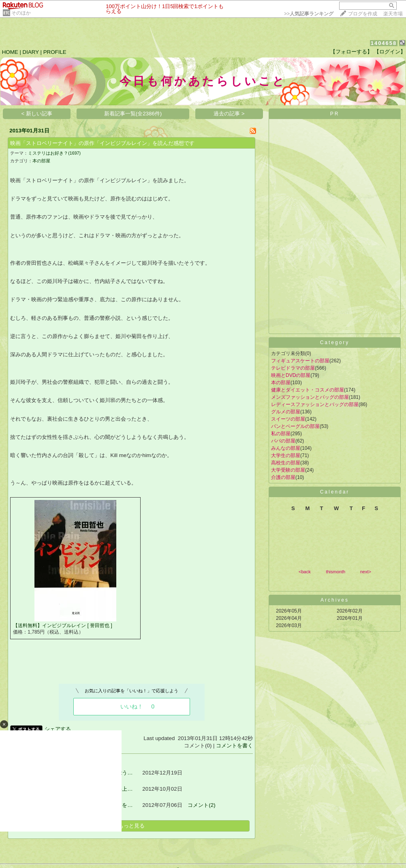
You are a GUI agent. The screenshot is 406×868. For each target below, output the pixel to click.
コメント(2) (201, 805)
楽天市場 (393, 14)
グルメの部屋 (286, 412)
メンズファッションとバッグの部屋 (310, 397)
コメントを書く (234, 746)
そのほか (21, 13)
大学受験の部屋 (288, 470)
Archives (335, 600)
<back (305, 572)
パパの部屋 (283, 441)
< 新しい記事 (37, 114)
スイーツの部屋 (288, 419)
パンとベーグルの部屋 (295, 426)
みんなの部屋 (286, 448)
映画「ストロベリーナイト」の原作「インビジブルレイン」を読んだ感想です (102, 143)
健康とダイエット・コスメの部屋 (308, 390)
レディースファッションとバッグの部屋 (315, 404)
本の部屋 (41, 161)
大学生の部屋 (286, 455)
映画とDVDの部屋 (291, 375)
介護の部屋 (283, 477)
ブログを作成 (363, 14)
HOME (10, 52)
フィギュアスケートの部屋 (300, 361)
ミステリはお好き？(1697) (54, 153)
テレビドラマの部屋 (293, 368)
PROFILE (55, 52)
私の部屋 (281, 434)
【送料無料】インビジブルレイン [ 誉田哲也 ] (63, 625)
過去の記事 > (229, 114)
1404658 (384, 43)
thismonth (335, 572)
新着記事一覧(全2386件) (133, 114)
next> (366, 572)
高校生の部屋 (286, 463)
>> (309, 14)
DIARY (31, 52)
